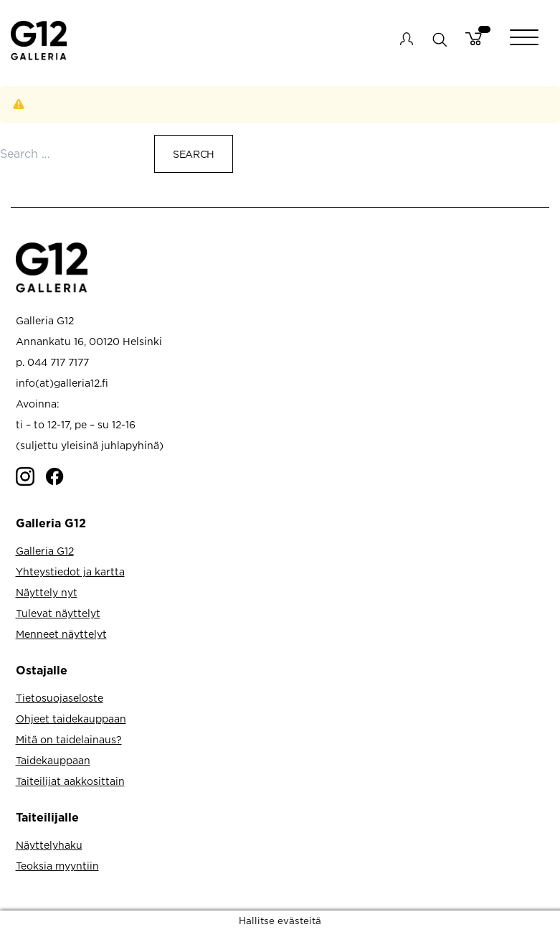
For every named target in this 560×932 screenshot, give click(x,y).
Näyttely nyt (47, 592)
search (439, 39)
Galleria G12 (45, 551)
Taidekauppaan (53, 760)
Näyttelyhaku (49, 845)
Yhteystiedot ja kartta (70, 571)
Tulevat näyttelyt (58, 613)
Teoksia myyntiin (57, 866)
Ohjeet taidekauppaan (71, 719)
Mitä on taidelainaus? (69, 739)
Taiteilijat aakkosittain (70, 781)
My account (407, 39)
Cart (474, 39)
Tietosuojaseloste (60, 698)
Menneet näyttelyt (61, 634)
